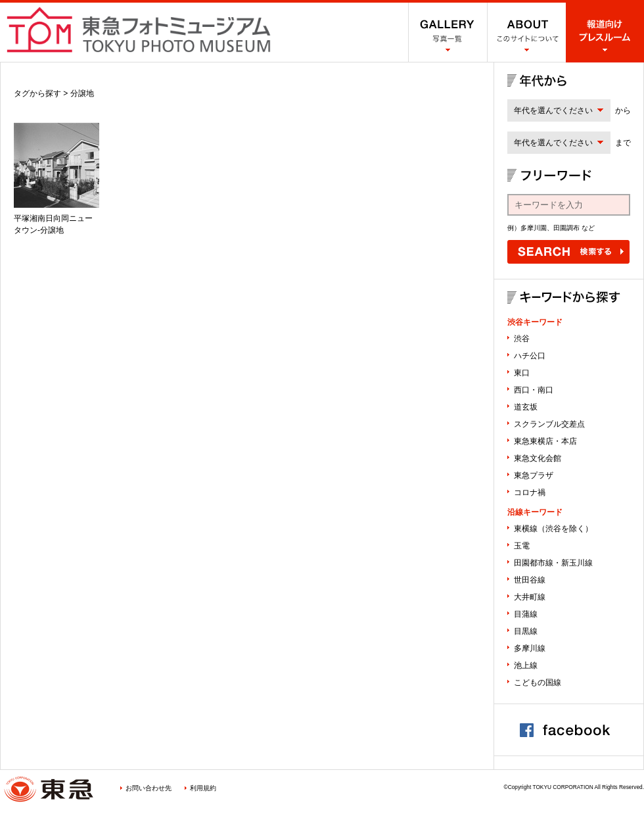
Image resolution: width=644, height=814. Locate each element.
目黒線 (526, 631)
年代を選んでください (553, 110)
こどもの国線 (538, 682)
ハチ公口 (530, 356)
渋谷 (522, 339)
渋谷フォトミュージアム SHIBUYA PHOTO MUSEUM (139, 30)
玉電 (522, 546)
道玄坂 (526, 407)
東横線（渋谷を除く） (553, 529)
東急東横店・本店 (545, 441)
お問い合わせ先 (149, 788)
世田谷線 (530, 580)
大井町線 (530, 597)
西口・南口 (534, 390)
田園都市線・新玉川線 (553, 563)
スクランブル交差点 (549, 424)
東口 (522, 373)
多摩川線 (530, 648)
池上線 (526, 665)
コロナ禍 (530, 492)
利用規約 (203, 788)
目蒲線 (526, 614)
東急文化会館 (538, 458)
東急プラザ (534, 475)
